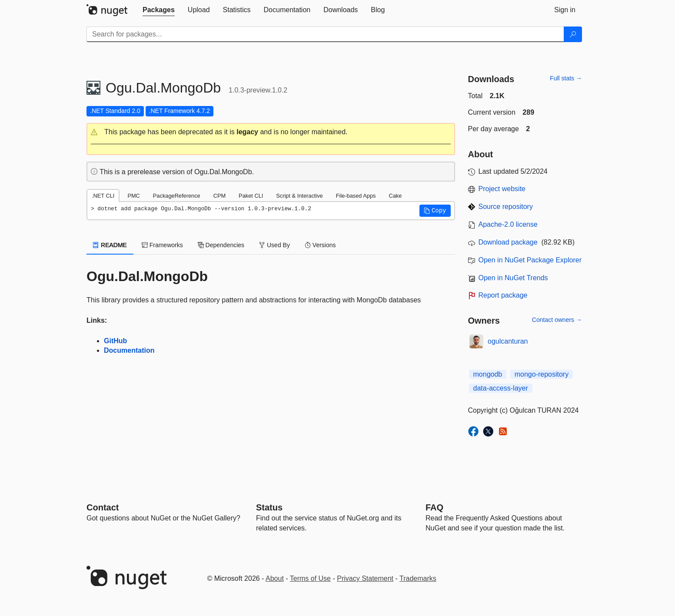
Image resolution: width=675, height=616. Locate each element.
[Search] (573, 34)
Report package (503, 295)
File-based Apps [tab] (356, 196)
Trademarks (418, 578)
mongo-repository (542, 374)
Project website (502, 189)
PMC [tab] (133, 196)
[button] (271, 132)
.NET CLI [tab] (103, 196)
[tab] (159, 10)
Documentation (129, 350)
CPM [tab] (219, 196)
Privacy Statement (365, 578)
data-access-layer (501, 388)
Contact (103, 507)
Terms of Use (310, 578)
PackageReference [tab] (177, 196)
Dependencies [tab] (221, 245)
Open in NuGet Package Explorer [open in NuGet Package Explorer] (530, 260)
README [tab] (110, 245)
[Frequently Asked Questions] (434, 507)
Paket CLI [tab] (251, 196)
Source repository (506, 207)
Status (269, 507)
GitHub (115, 341)
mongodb (488, 374)
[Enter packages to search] (325, 34)
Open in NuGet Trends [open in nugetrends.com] (513, 278)
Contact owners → (557, 320)
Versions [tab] (320, 245)
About (275, 578)
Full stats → (566, 78)
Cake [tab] (395, 196)
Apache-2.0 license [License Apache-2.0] (508, 224)
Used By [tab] (274, 245)
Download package (508, 242)
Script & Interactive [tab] (299, 196)
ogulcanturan (508, 341)
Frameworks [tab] (162, 245)
